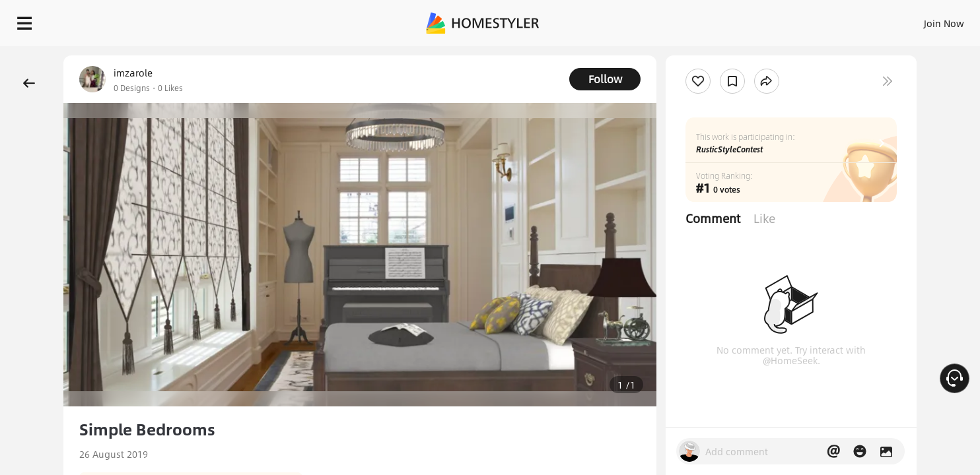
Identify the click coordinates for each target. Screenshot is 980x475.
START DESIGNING (914, 20)
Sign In (736, 20)
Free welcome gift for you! (705, 55)
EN (831, 20)
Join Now (785, 20)
